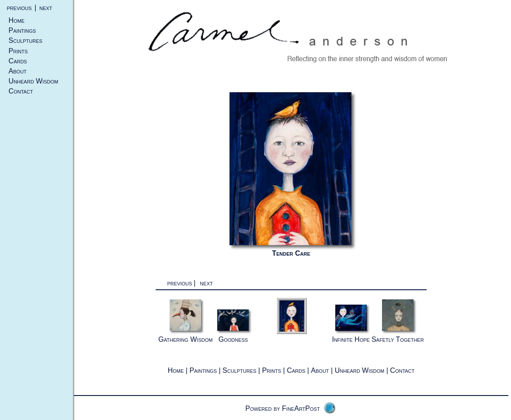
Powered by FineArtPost (282, 408)
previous (19, 8)
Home (17, 20)
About (18, 71)
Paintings (23, 30)
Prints (18, 51)
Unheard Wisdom (34, 81)
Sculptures (26, 40)
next (46, 8)
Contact (21, 91)
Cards (18, 61)
